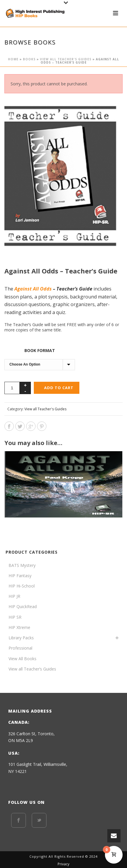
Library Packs (21, 638)
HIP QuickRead (23, 606)
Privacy (63, 864)
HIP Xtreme (19, 627)
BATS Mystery (22, 565)
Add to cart (59, 388)
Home (13, 59)
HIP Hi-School (22, 586)
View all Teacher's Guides (66, 59)
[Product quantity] (12, 388)
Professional (20, 648)
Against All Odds (33, 289)
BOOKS (29, 59)
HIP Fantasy (20, 576)
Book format (40, 350)
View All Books (22, 659)
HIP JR (14, 596)
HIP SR (15, 617)
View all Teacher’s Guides (32, 669)
